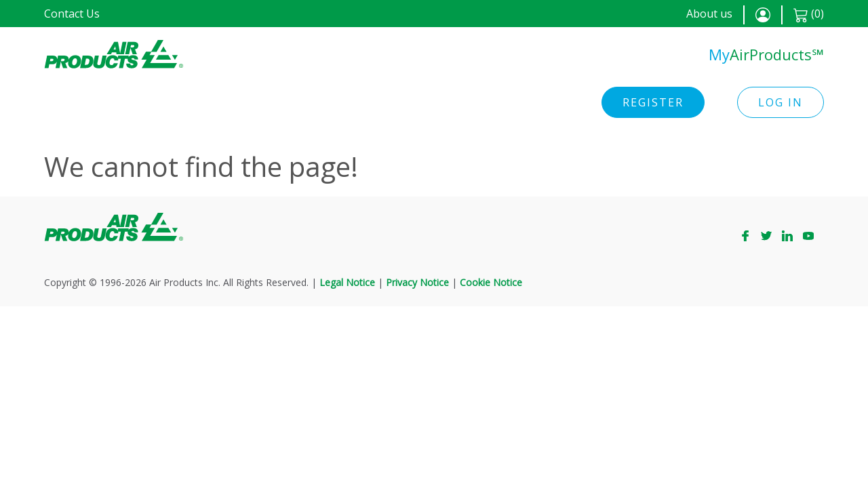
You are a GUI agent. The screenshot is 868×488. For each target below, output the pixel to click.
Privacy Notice (417, 282)
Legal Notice (347, 282)
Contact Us (72, 14)
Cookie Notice (491, 282)
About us (709, 14)
